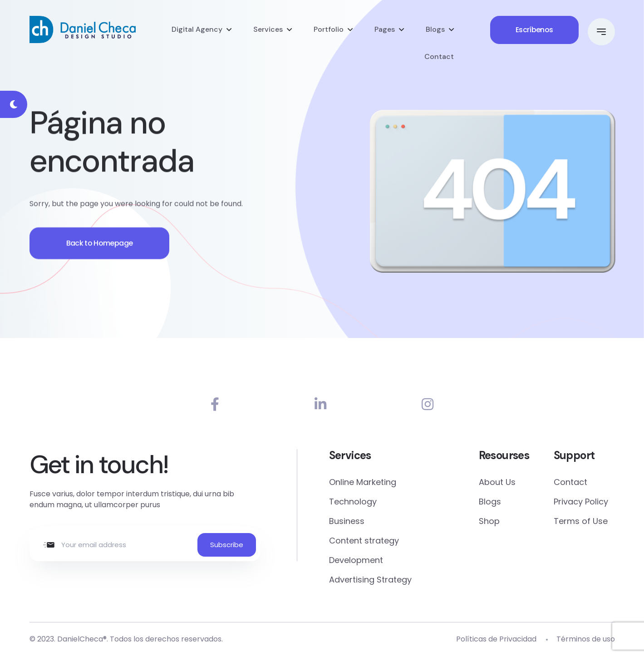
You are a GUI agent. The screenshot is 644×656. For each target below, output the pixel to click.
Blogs (435, 29)
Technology (353, 502)
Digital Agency (197, 29)
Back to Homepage (100, 246)
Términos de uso (586, 639)
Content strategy (364, 541)
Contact (439, 56)
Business (347, 521)
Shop (489, 521)
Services (268, 29)
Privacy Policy (581, 502)
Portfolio (329, 29)
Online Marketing (363, 482)
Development (356, 560)
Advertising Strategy (370, 580)
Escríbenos (534, 30)
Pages (385, 29)
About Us (497, 482)
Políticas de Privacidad (496, 639)
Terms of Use (581, 521)
